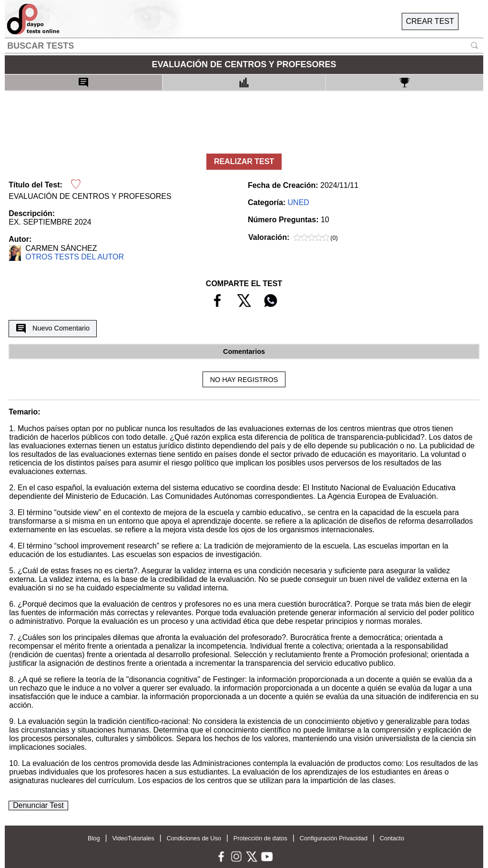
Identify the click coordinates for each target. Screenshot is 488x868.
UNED (299, 202)
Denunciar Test (38, 805)
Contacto (392, 838)
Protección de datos (260, 838)
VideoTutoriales (133, 838)
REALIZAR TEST (244, 161)
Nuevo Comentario (53, 329)
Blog (94, 838)
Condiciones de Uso (194, 838)
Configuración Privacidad (334, 838)
